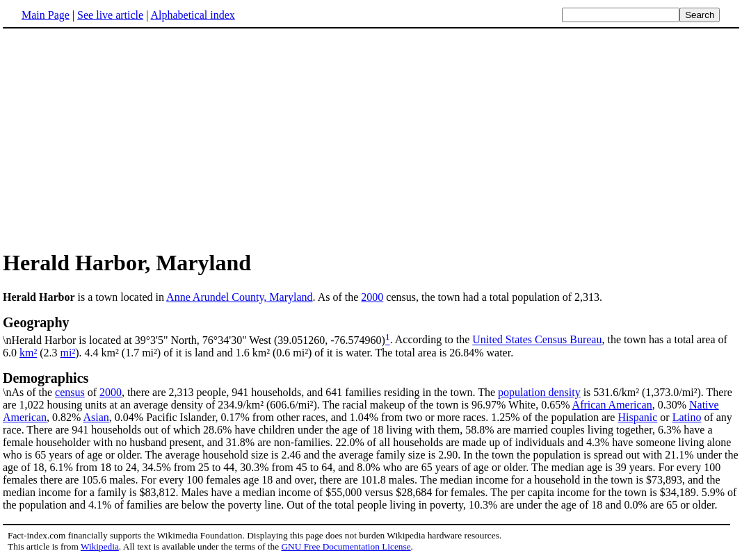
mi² (68, 353)
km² (28, 353)
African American (612, 405)
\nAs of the (371, 384)
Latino (687, 417)
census (70, 392)
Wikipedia (100, 546)
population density (539, 392)
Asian (96, 417)
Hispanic (637, 417)
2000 (372, 297)
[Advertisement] (120, 138)
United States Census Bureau (537, 340)
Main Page (46, 15)
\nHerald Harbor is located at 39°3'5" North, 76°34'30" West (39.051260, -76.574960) (371, 330)
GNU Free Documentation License (346, 546)
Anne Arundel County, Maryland (239, 297)
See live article (110, 15)
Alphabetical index (192, 15)
